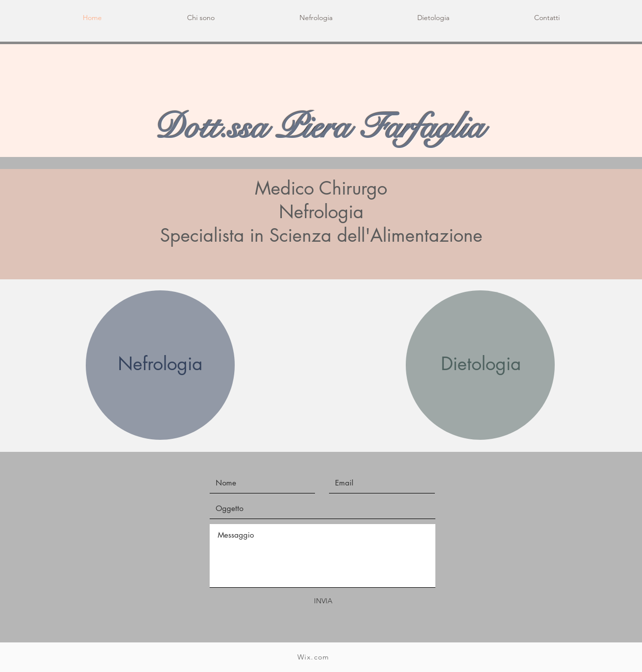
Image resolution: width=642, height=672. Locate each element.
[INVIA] (323, 601)
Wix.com (313, 657)
